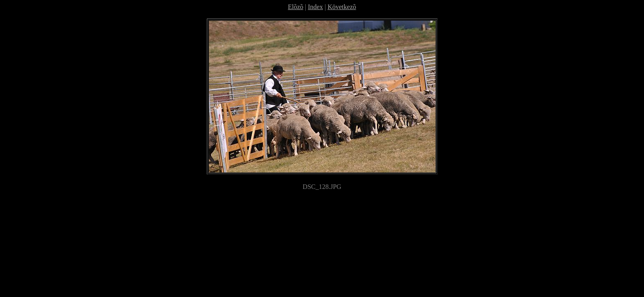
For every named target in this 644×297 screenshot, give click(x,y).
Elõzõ (296, 7)
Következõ (342, 7)
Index (315, 7)
